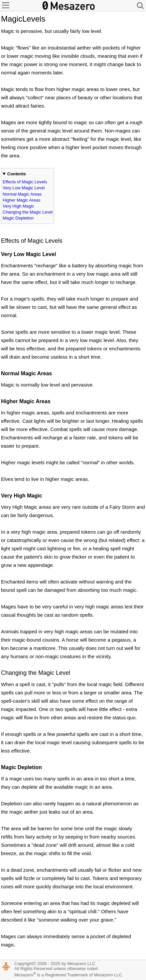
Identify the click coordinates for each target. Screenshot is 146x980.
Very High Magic (18, 206)
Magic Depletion (18, 218)
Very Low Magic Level (24, 188)
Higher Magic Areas (21, 200)
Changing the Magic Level (28, 212)
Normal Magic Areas (22, 194)
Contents (17, 174)
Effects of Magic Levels (25, 182)
